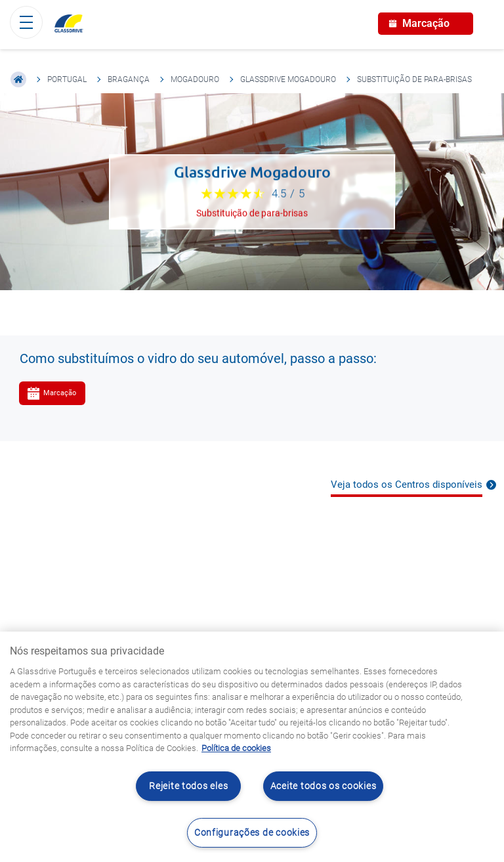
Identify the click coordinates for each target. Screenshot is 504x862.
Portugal (67, 79)
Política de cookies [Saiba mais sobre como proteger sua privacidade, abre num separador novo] (236, 748)
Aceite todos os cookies (324, 786)
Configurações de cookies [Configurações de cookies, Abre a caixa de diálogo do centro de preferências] (252, 833)
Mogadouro (195, 79)
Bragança (129, 79)
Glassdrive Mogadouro (288, 79)
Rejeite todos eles (188, 786)
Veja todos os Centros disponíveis (407, 485)
